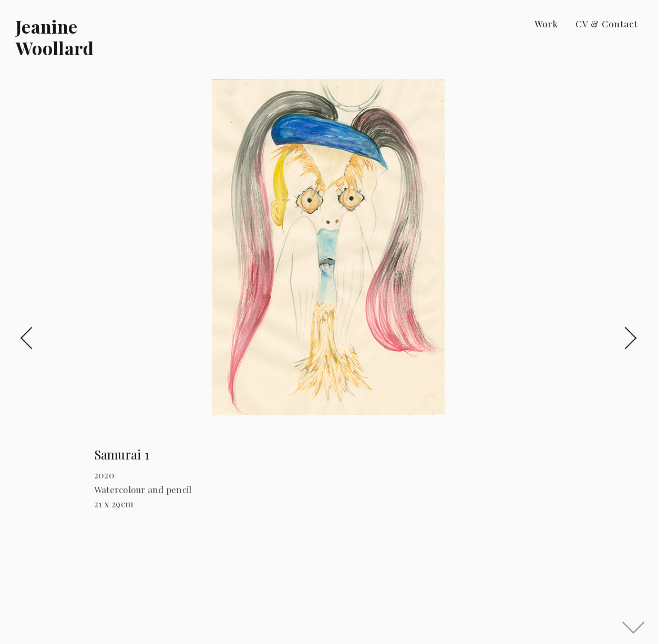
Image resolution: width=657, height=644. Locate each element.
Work (546, 24)
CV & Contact (607, 24)
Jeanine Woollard (55, 37)
